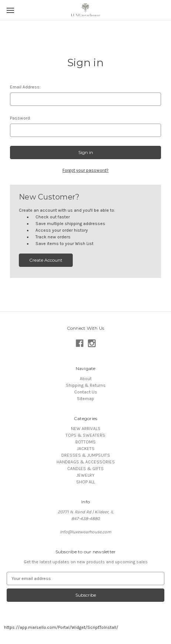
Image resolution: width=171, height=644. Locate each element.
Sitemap (85, 399)
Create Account (46, 260)
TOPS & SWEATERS (85, 435)
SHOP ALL (85, 482)
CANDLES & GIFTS (85, 469)
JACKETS (86, 449)
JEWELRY (85, 475)
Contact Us (86, 392)
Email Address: (25, 87)
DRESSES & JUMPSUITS (86, 455)
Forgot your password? (85, 170)
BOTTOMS (85, 442)
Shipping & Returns (86, 385)
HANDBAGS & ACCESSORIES (86, 462)
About (86, 379)
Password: (20, 118)
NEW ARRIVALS (86, 429)
